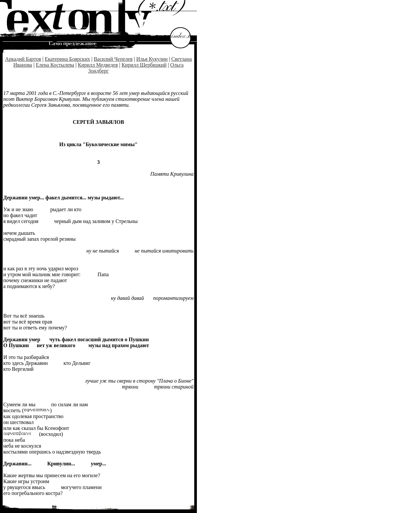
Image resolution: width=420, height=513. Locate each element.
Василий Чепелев (113, 59)
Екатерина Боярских (67, 59)
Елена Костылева (55, 65)
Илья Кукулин (152, 59)
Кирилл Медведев (98, 65)
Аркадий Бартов (23, 59)
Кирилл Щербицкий (144, 65)
